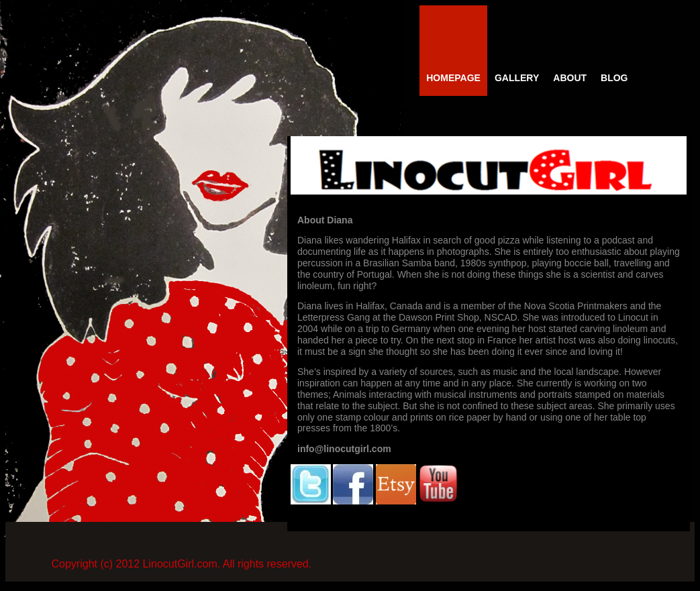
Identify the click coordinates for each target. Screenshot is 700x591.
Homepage (453, 78)
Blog (614, 78)
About (570, 78)
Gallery (517, 78)
